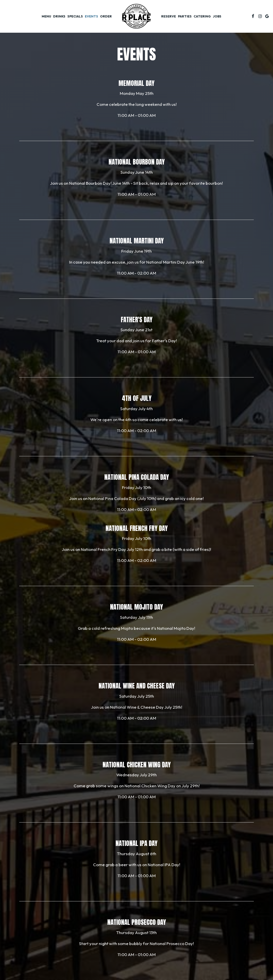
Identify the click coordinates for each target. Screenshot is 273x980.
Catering (202, 16)
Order (106, 16)
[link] (136, 16)
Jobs (217, 16)
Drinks (59, 16)
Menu (46, 16)
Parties (185, 16)
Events (91, 16)
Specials (75, 16)
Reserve (169, 16)
